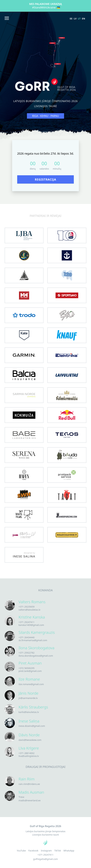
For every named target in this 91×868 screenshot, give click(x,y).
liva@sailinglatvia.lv (29, 756)
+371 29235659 (27, 607)
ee (71, 19)
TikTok (58, 851)
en (84, 19)
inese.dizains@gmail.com (32, 726)
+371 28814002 (27, 753)
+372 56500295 (27, 668)
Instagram (46, 851)
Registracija (46, 179)
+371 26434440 (27, 637)
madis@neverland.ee (30, 800)
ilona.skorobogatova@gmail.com (36, 656)
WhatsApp (69, 851)
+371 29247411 (27, 622)
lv (75, 19)
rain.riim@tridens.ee (29, 784)
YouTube (21, 851)
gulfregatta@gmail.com (45, 859)
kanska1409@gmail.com (31, 625)
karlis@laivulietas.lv (29, 712)
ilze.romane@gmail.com (31, 684)
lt (79, 19)
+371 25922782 (27, 653)
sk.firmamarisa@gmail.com (33, 640)
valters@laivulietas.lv (30, 610)
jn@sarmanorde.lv (28, 698)
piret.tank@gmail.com (30, 671)
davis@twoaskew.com (30, 740)
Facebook (33, 851)
